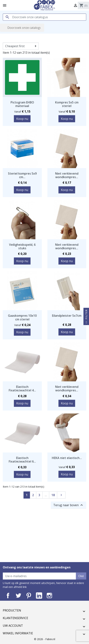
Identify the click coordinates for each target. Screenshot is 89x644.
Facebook (8, 596)
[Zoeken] (44, 17)
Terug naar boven (69, 505)
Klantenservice (15, 618)
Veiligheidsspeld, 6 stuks (22, 246)
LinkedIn (39, 596)
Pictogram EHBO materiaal (22, 104)
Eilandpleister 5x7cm (67, 316)
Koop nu (22, 119)
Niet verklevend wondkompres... (67, 175)
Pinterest (29, 596)
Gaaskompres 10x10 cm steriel (22, 317)
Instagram (49, 596)
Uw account (13, 626)
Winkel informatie (18, 633)
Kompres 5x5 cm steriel (67, 104)
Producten (12, 610)
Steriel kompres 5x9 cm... (22, 175)
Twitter (18, 596)
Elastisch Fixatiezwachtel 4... (22, 388)
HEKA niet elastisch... (67, 458)
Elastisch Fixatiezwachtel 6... (22, 460)
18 (53, 495)
